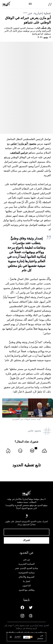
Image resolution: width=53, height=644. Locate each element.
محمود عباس (34, 431)
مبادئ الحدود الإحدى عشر (26, 568)
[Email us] (31, 616)
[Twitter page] (31, 607)
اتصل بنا (26, 581)
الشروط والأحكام (26, 577)
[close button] (11, 637)
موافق (27, 637)
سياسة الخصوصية (26, 573)
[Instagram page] (22, 616)
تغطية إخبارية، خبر (39, 13)
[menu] (50, 4)
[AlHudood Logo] (6, 4)
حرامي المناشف (19, 153)
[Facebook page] (22, 607)
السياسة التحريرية (26, 564)
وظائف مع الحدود (27, 590)
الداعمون (26, 586)
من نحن (27, 560)
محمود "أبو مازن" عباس (23, 144)
